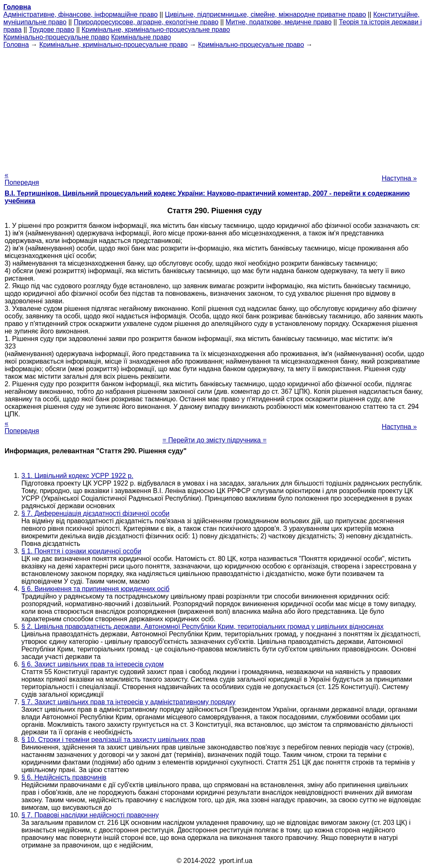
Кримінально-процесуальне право (56, 37)
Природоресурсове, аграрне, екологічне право (146, 22)
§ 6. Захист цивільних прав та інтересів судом (93, 664)
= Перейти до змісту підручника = (215, 440)
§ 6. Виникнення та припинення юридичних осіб (95, 589)
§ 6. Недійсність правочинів (64, 777)
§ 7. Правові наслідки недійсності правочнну (90, 815)
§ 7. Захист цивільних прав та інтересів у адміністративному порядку (128, 702)
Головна (16, 45)
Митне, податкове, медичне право (279, 22)
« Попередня (22, 179)
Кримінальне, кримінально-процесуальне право (156, 30)
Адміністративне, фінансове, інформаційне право (80, 14)
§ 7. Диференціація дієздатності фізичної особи (95, 513)
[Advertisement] (214, 107)
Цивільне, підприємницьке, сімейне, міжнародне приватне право (266, 14)
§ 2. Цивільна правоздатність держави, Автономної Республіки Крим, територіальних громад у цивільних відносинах (203, 626)
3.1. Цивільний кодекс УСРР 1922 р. (77, 476)
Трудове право (52, 30)
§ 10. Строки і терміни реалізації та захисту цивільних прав (113, 740)
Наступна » (399, 178)
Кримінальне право (141, 37)
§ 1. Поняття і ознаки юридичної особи (81, 551)
